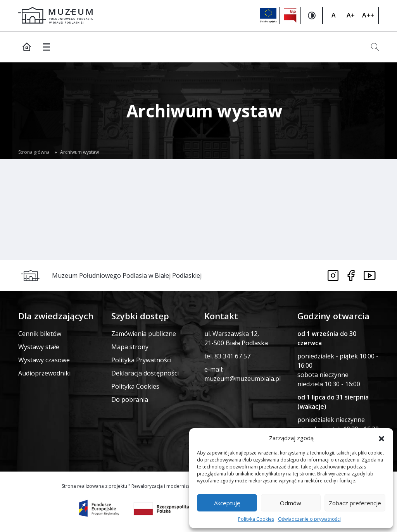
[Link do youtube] (370, 275)
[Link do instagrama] (333, 275)
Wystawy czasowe (44, 360)
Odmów (291, 503)
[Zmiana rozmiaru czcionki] (333, 15)
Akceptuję (227, 503)
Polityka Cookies (256, 519)
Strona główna (34, 152)
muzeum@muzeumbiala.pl (243, 379)
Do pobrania (130, 399)
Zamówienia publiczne (144, 334)
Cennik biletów (40, 334)
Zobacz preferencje (355, 503)
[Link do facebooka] (351, 275)
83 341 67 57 (232, 356)
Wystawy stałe (39, 347)
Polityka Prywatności (141, 360)
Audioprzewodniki (44, 373)
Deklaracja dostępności (145, 373)
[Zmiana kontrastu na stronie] (312, 15)
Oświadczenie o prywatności (309, 519)
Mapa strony (130, 347)
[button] (381, 438)
